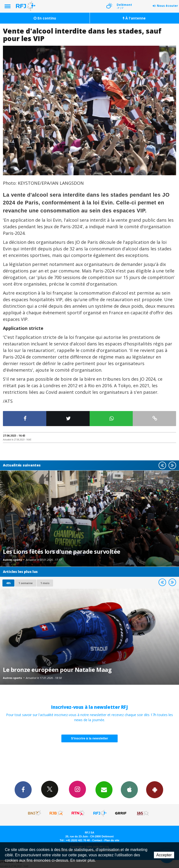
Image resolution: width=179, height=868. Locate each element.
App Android (155, 789)
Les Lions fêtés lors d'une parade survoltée (62, 552)
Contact (97, 840)
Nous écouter (167, 6)
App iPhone (129, 789)
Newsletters (104, 789)
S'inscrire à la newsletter (90, 738)
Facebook (23, 789)
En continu (45, 18)
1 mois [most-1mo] (45, 583)
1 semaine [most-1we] (26, 583)
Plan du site (112, 840)
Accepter (164, 855)
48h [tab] (8, 583)
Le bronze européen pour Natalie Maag (57, 670)
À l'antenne (134, 18)
